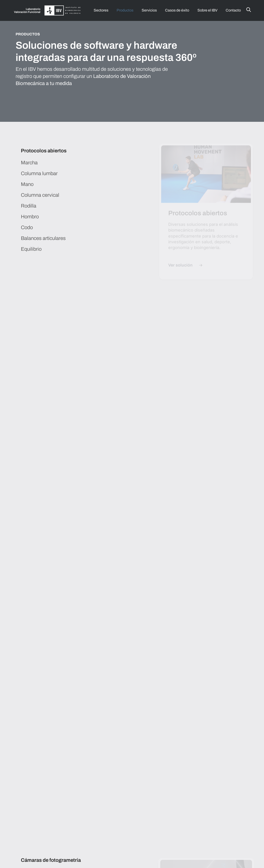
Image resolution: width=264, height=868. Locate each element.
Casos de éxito (177, 10)
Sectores (101, 10)
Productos (125, 10)
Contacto (233, 10)
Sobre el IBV (207, 10)
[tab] (73, 154)
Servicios (149, 10)
